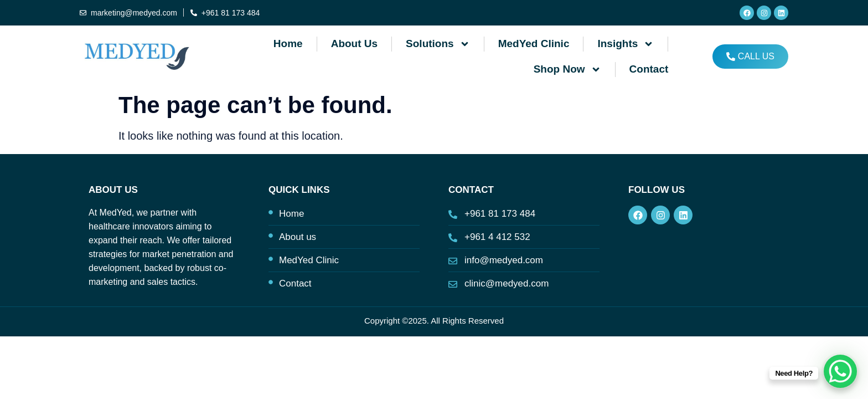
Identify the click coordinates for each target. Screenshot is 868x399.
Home (288, 44)
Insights (626, 44)
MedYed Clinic (534, 44)
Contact (649, 69)
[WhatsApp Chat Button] (840, 371)
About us (354, 44)
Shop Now (567, 70)
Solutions (438, 44)
